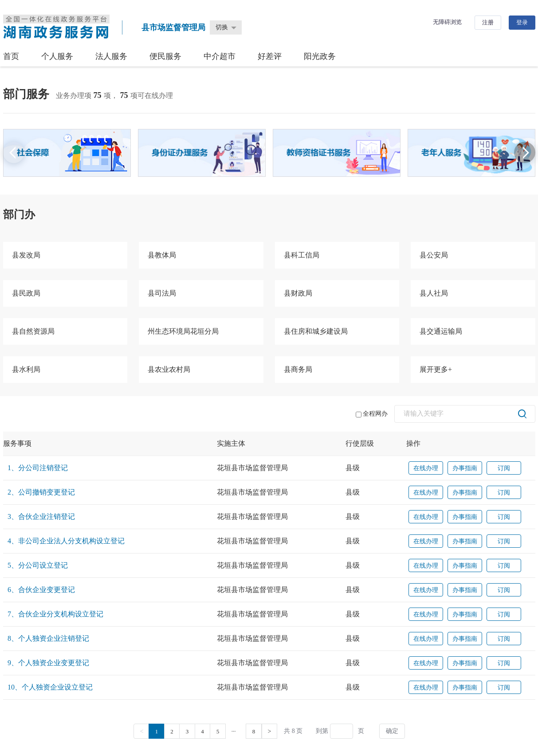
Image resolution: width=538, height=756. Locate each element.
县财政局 (298, 293)
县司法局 (162, 293)
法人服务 (111, 56)
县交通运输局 (441, 331)
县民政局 (26, 293)
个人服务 (57, 56)
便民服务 (165, 56)
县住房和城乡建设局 (316, 331)
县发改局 (26, 255)
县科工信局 (302, 255)
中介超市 (220, 56)
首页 (11, 56)
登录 (522, 22)
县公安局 (434, 255)
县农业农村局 (169, 369)
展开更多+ (436, 369)
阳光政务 (320, 56)
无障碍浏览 (447, 22)
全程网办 (372, 414)
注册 (488, 22)
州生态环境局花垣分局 (183, 331)
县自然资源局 (33, 331)
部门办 (19, 214)
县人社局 (434, 293)
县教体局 (162, 255)
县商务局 (298, 369)
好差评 (270, 56)
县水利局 (26, 369)
